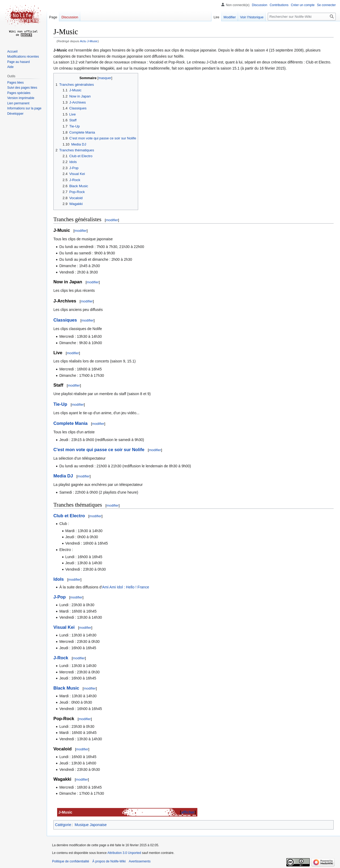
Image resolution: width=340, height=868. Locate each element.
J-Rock (61, 658)
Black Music (66, 688)
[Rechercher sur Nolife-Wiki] (302, 17)
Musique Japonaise (91, 825)
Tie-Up (60, 404)
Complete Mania (71, 423)
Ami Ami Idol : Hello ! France (126, 587)
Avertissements (140, 861)
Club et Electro (69, 516)
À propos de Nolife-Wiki (109, 861)
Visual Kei (64, 627)
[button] (15, 114)
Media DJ (63, 476)
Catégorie (63, 825)
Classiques (65, 320)
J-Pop (60, 597)
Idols (59, 579)
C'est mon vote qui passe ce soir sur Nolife (99, 450)
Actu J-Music (89, 41)
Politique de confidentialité (71, 861)
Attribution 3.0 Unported (124, 853)
